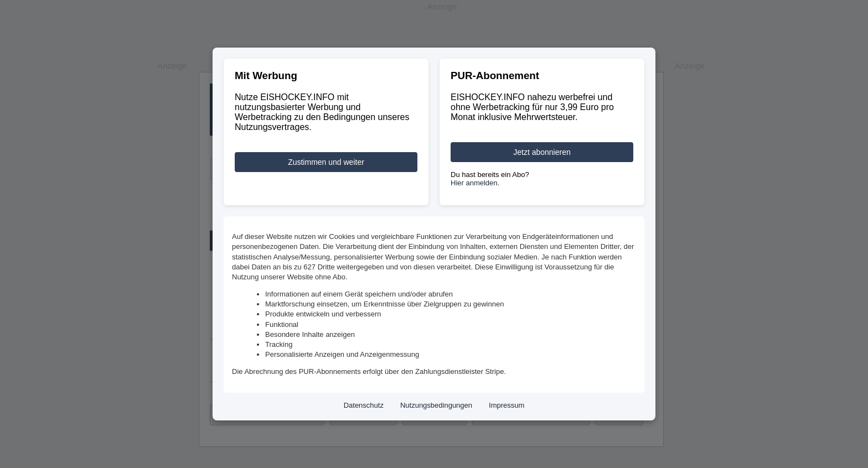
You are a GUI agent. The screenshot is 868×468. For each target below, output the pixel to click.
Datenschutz (364, 405)
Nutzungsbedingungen (436, 405)
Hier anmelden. (475, 183)
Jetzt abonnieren (542, 152)
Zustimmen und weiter (326, 162)
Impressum (507, 405)
